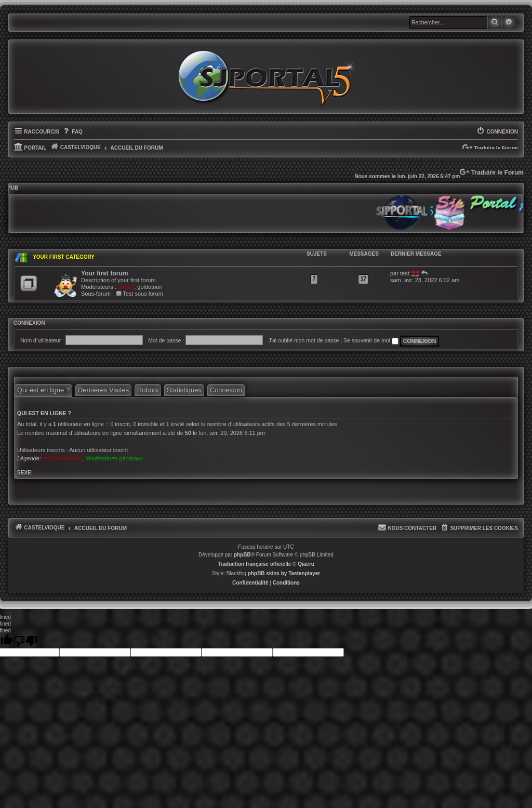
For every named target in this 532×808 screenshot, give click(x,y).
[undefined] (25, 641)
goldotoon (150, 287)
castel (126, 287)
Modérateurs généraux (114, 458)
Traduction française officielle (254, 564)
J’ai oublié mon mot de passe (303, 340)
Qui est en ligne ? (43, 390)
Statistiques (184, 390)
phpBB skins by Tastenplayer (284, 573)
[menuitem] (72, 132)
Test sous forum (139, 294)
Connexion (29, 323)
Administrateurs (62, 458)
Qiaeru (306, 564)
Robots (148, 390)
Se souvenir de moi (371, 340)
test (405, 273)
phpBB (242, 555)
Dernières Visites (103, 390)
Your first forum (104, 273)
